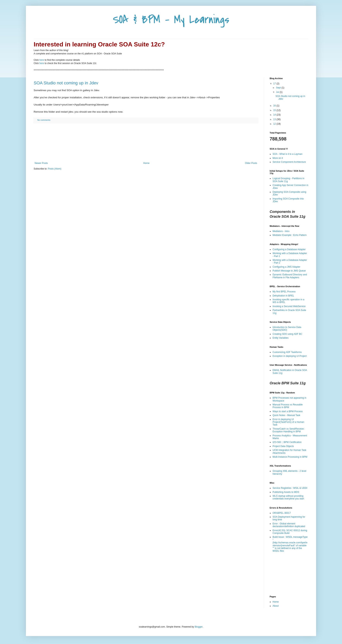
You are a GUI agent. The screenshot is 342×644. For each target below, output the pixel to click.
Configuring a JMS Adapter (286, 267)
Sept (279, 88)
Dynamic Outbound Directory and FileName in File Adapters (290, 276)
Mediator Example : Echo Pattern (290, 235)
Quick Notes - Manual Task (286, 415)
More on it (278, 158)
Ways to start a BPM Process (288, 411)
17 (275, 84)
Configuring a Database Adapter (289, 249)
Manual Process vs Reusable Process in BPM (288, 406)
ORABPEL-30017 (282, 513)
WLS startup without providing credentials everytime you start (288, 497)
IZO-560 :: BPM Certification (287, 442)
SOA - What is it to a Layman (287, 154)
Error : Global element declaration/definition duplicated (289, 525)
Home (146, 163)
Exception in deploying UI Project (290, 356)
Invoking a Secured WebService (289, 306)
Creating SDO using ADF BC (287, 334)
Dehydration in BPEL (283, 296)
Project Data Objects (283, 446)
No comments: (44, 120)
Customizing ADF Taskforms (287, 352)
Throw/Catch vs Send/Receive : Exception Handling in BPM (289, 430)
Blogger (199, 627)
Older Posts (251, 163)
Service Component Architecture (289, 162)
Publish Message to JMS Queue (289, 271)
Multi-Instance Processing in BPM (290, 457)
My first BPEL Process (284, 292)
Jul (278, 92)
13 (275, 119)
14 (275, 115)
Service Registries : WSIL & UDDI (290, 488)
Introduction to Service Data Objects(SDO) (287, 329)
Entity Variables (280, 338)
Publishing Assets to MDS (286, 492)
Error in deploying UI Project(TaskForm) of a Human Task (288, 422)
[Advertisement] (146, 142)
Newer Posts (41, 163)
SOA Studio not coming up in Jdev (66, 83)
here (42, 60)
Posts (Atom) (54, 169)
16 (275, 106)
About (276, 606)
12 (275, 124)
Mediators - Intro (281, 231)
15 (275, 110)
